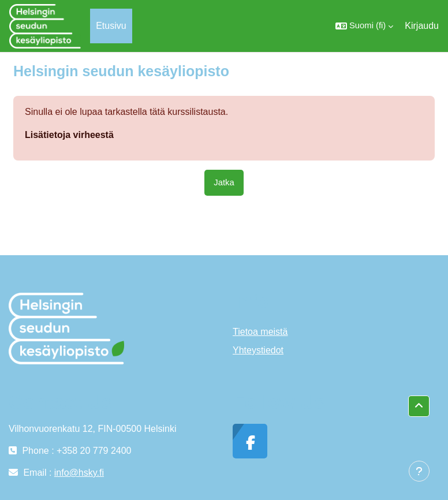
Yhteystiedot (258, 350)
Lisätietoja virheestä (69, 135)
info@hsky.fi (79, 473)
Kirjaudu (422, 26)
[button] (364, 26)
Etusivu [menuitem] (111, 26)
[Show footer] (419, 471)
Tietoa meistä (260, 332)
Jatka (224, 182)
